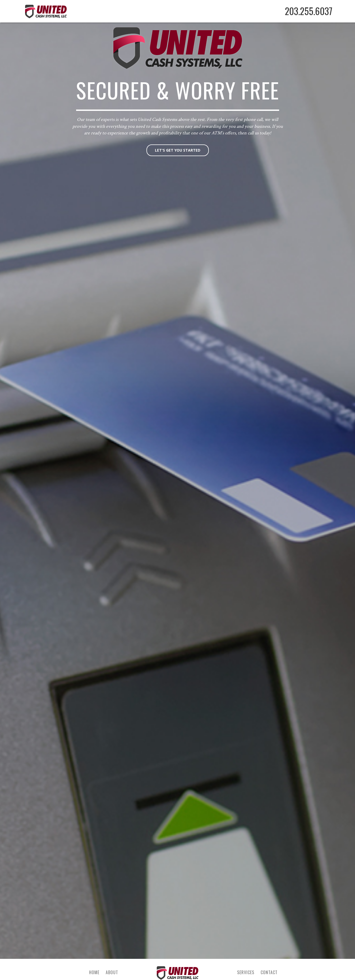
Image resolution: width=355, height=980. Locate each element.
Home (94, 972)
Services (246, 972)
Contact (269, 972)
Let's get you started (178, 150)
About (112, 972)
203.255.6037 (309, 11)
